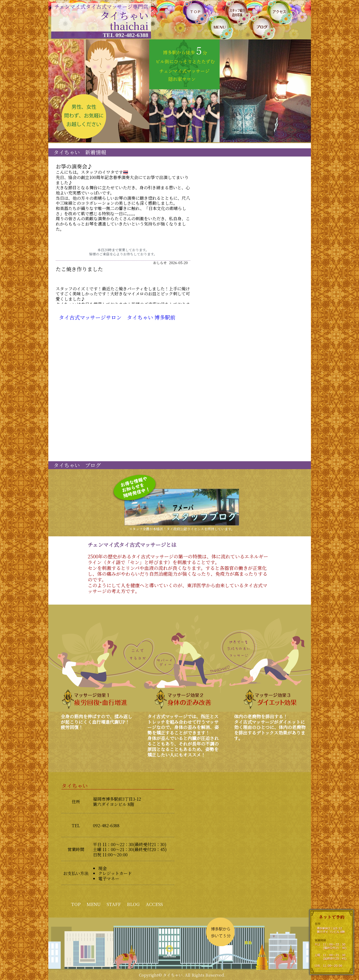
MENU (94, 904)
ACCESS (154, 904)
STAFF (114, 904)
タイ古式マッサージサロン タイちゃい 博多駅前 (117, 317)
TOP (76, 904)
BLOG (133, 904)
